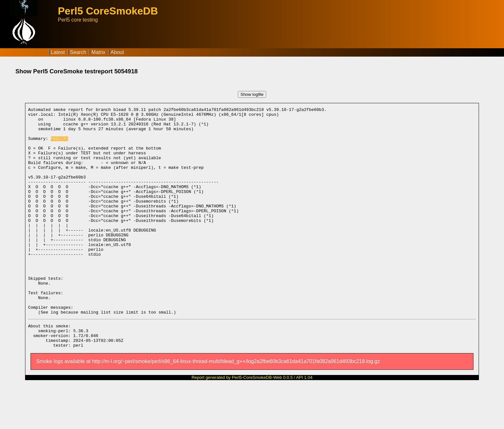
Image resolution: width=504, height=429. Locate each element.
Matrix (98, 52)
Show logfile (252, 94)
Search (78, 52)
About (117, 52)
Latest (58, 52)
